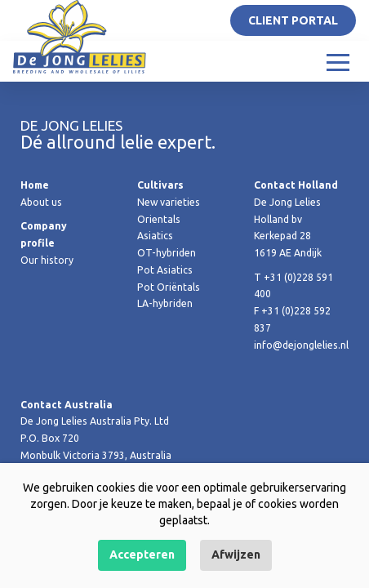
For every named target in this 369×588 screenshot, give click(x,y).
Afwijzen (236, 555)
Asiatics (155, 236)
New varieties (169, 202)
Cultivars (160, 185)
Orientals (159, 219)
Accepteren (142, 555)
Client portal (293, 20)
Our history (47, 260)
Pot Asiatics (165, 270)
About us (41, 202)
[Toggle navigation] (338, 61)
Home (35, 185)
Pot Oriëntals (169, 287)
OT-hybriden (167, 253)
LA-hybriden (165, 303)
